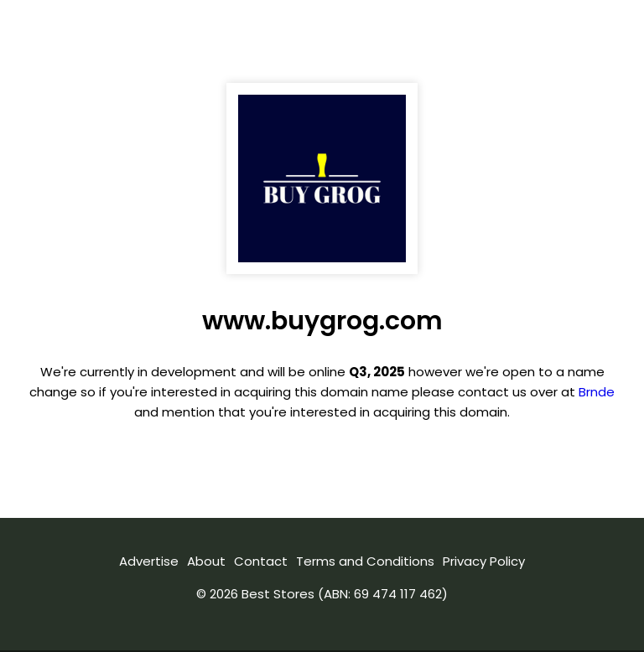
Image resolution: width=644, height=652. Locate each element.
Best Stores (278, 594)
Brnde (597, 392)
